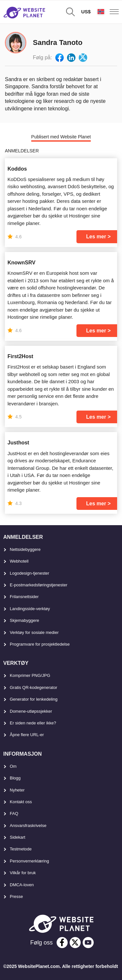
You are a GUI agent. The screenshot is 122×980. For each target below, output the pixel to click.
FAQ (14, 813)
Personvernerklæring (29, 861)
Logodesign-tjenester (29, 573)
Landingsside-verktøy (30, 609)
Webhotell (19, 561)
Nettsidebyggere (25, 549)
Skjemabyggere (24, 620)
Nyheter (17, 790)
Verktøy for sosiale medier (34, 632)
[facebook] (62, 943)
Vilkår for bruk (23, 873)
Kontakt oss (21, 802)
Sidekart (18, 837)
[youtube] (88, 943)
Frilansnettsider (24, 597)
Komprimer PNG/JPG (30, 675)
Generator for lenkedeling (34, 699)
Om (13, 766)
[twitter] (75, 943)
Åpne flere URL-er (27, 735)
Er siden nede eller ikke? (33, 723)
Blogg (15, 778)
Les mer (96, 237)
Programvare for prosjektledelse (40, 644)
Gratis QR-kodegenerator (34, 687)
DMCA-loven (22, 885)
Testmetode (21, 849)
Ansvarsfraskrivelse (28, 826)
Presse (16, 896)
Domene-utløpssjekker (31, 711)
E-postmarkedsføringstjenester (39, 585)
